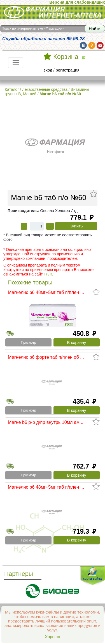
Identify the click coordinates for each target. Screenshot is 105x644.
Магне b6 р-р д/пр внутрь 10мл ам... (46, 422)
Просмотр (28, 343)
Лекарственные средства (45, 89)
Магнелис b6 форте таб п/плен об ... (46, 357)
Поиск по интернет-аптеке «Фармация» (33, 28)
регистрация (68, 70)
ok (92, 45)
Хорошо (52, 637)
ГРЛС (49, 274)
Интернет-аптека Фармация (53, 12)
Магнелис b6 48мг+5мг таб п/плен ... (46, 292)
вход (48, 70)
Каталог (12, 89)
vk (83, 45)
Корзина (66, 57)
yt (100, 45)
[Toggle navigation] (16, 63)
